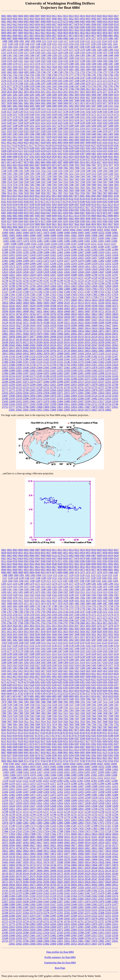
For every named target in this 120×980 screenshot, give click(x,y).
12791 (26, 286)
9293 (66, 221)
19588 (60, 328)
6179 (37, 145)
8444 (43, 213)
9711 (26, 227)
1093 (33, 41)
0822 (37, 33)
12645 (87, 272)
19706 (19, 331)
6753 (66, 159)
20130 (94, 337)
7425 (77, 179)
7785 (111, 190)
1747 (49, 72)
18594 (12, 311)
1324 (60, 52)
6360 (15, 154)
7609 (15, 188)
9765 (116, 227)
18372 (115, 306)
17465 (94, 294)
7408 (54, 179)
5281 (77, 126)
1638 (111, 67)
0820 (26, 33)
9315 (21, 224)
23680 (81, 404)
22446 (12, 382)
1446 (105, 55)
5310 (71, 128)
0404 (77, 21)
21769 (53, 365)
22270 (32, 379)
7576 (15, 185)
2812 (88, 89)
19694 (12, 331)
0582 (71, 27)
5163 (49, 114)
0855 (43, 36)
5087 (43, 106)
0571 (60, 27)
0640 (15, 30)
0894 (32, 38)
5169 (82, 114)
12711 (19, 278)
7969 (94, 193)
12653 (26, 275)
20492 (32, 345)
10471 (39, 233)
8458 (66, 213)
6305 (105, 148)
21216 (32, 356)
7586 (37, 185)
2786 (9, 89)
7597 (77, 185)
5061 (21, 103)
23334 (46, 399)
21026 (81, 354)
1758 (111, 72)
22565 (19, 384)
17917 (39, 300)
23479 (46, 401)
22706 (115, 384)
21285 (60, 356)
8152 (110, 199)
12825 (87, 286)
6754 (71, 159)
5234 (54, 123)
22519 (87, 382)
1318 (32, 52)
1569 (9, 64)
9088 (60, 218)
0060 (116, 19)
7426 (82, 179)
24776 (101, 410)
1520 (15, 61)
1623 (49, 67)
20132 (101, 337)
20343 (81, 342)
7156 (66, 171)
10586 (108, 233)
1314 (9, 52)
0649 (60, 30)
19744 (46, 331)
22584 (32, 384)
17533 (19, 297)
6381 (37, 154)
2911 (43, 92)
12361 (66, 247)
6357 (116, 151)
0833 (88, 33)
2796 (60, 89)
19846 (94, 331)
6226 (88, 145)
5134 (43, 112)
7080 (10, 168)
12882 (32, 289)
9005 (26, 218)
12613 (101, 266)
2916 (71, 92)
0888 (15, 38)
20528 (67, 345)
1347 (37, 55)
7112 (105, 168)
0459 (66, 24)
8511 (71, 216)
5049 (82, 100)
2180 (21, 83)
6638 (94, 157)
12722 (53, 278)
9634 (66, 224)
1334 (88, 52)
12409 (94, 252)
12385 (108, 249)
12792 (32, 286)
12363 (80, 247)
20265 (12, 342)
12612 (94, 266)
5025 (77, 97)
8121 (15, 199)
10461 (12, 233)
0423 (15, 24)
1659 (116, 67)
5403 (111, 134)
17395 (46, 294)
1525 (43, 61)
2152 (111, 78)
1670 (21, 69)
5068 (60, 103)
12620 (32, 269)
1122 (93, 41)
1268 (26, 50)
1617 (21, 67)
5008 (105, 95)
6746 (26, 159)
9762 (99, 227)
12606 (53, 266)
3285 (32, 95)
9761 (94, 227)
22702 (108, 384)
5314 (82, 128)
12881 (26, 289)
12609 (74, 266)
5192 (88, 117)
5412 (15, 137)
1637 (105, 67)
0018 (88, 16)
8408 (15, 213)
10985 (26, 235)
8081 (82, 196)
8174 (54, 202)
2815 (105, 89)
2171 (94, 81)
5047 (71, 100)
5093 (77, 106)
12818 (39, 286)
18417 (39, 309)
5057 (4, 103)
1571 (21, 64)
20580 (26, 348)
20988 (60, 354)
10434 (38, 230)
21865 (74, 368)
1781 (94, 75)
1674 (43, 69)
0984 (60, 38)
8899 (15, 218)
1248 (21, 50)
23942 (19, 410)
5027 (88, 97)
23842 (53, 407)
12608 (67, 266)
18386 (12, 309)
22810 (46, 390)
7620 (66, 188)
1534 (60, 61)
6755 (77, 159)
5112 (49, 109)
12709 (12, 278)
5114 (60, 109)
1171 (49, 47)
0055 (88, 19)
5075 (94, 103)
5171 (94, 114)
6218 (49, 145)
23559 (19, 404)
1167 (26, 47)
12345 (39, 247)
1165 (16, 47)
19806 (74, 331)
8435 (32, 213)
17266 (67, 292)
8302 (116, 207)
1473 (37, 58)
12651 (12, 275)
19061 (19, 320)
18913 (46, 317)
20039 (87, 334)
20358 (101, 342)
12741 (19, 280)
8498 (49, 216)
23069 (46, 396)
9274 (37, 221)
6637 (88, 157)
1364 (77, 55)
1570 (15, 64)
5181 (32, 117)
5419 (54, 137)
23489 (67, 401)
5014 (21, 97)
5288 (111, 126)
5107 (27, 109)
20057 (5, 337)
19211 (67, 323)
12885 (53, 289)
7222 (4, 176)
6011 (94, 140)
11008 (19, 238)
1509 (71, 58)
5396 (71, 134)
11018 (46, 238)
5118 (77, 109)
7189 (54, 173)
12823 (74, 286)
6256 (116, 145)
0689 (94, 30)
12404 (67, 252)
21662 (94, 362)
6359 (9, 154)
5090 (60, 106)
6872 (4, 162)
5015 (26, 97)
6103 (111, 142)
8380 (49, 210)
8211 (99, 204)
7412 (60, 179)
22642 (67, 384)
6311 (21, 151)
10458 (114, 230)
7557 (77, 182)
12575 (19, 266)
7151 (37, 171)
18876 (32, 317)
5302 (26, 128)
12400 (46, 252)
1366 (88, 55)
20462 (19, 345)
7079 (4, 168)
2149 (94, 78)
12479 (81, 261)
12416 (19, 255)
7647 (99, 188)
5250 (26, 126)
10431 (24, 230)
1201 (99, 47)
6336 (54, 151)
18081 (33, 303)
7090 (60, 168)
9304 (105, 221)
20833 (87, 351)
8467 (82, 213)
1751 (71, 72)
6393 (66, 154)
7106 (94, 168)
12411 (108, 252)
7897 (60, 193)
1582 (82, 64)
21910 (46, 370)
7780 (105, 190)
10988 (46, 235)
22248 (5, 379)
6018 (105, 140)
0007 (37, 16)
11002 (115, 235)
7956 (82, 193)
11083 (46, 241)
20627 (101, 348)
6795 (111, 159)
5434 (111, 137)
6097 (82, 142)
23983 (60, 410)
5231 (37, 123)
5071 (71, 103)
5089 (54, 106)
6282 (43, 148)
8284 (105, 207)
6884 (49, 162)
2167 (71, 81)
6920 (116, 162)
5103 (4, 109)
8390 (82, 210)
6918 (105, 162)
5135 (49, 112)
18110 (74, 303)
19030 (115, 317)
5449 (32, 140)
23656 (74, 404)
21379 (19, 359)
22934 (19, 393)
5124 (110, 109)
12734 (115, 278)
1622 (43, 67)
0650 (66, 30)
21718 (26, 365)
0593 (105, 27)
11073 (19, 241)
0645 (43, 30)
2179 (15, 83)
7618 (54, 188)
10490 (67, 233)
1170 (43, 47)
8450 (54, 213)
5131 (26, 112)
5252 (37, 126)
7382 (9, 179)
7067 (94, 165)
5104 (10, 109)
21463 (81, 359)
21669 (108, 362)
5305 (43, 128)
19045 (5, 320)
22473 (26, 382)
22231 (94, 376)
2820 (15, 92)
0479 (82, 24)
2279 (21, 86)
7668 (37, 190)
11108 (81, 244)
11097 (7, 244)
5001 (66, 95)
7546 (37, 182)
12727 (81, 278)
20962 (40, 354)
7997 (105, 193)
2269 (82, 83)
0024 (105, 16)
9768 (11, 230)
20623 (94, 348)
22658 (81, 384)
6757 (88, 159)
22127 (115, 373)
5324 (21, 131)
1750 (66, 72)
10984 (19, 235)
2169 (82, 81)
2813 (94, 89)
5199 (9, 120)
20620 (87, 348)
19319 (12, 325)
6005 (77, 140)
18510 (87, 309)
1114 (49, 41)
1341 (9, 55)
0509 (111, 24)
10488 (60, 233)
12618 (19, 269)
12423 (60, 255)
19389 (74, 325)
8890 (111, 216)
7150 (32, 171)
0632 (4, 30)
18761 (26, 314)
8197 (26, 204)
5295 (116, 126)
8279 (94, 207)
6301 (82, 148)
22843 (74, 390)
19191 (53, 323)
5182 (37, 117)
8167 (32, 202)
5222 (105, 120)
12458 (101, 258)
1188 (71, 47)
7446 (99, 179)
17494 (5, 297)
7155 (60, 171)
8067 (71, 196)
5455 (60, 140)
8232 (37, 207)
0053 (77, 19)
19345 (32, 325)
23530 (115, 401)
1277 (71, 50)
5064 (37, 103)
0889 (21, 38)
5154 (116, 112)
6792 (94, 159)
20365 (108, 342)
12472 (39, 261)
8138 (60, 199)
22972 (67, 393)
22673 (87, 384)
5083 (21, 106)
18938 (67, 317)
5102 (116, 106)
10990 (60, 235)
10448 (86, 230)
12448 (32, 258)
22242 (108, 376)
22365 (81, 379)
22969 (53, 393)
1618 (26, 67)
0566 (32, 27)
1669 (15, 69)
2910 (37, 92)
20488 (26, 345)
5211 (49, 120)
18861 (12, 317)
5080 (4, 106)
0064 (21, 21)
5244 (111, 123)
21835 (19, 368)
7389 (21, 179)
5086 (37, 106)
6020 (116, 140)
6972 (54, 165)
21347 (115, 356)
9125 (105, 218)
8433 (26, 213)
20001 (67, 334)
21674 (115, 362)
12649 (115, 272)
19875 (108, 331)
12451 (53, 258)
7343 (82, 176)
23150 (108, 396)
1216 (15, 50)
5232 (43, 123)
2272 (99, 83)
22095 (94, 373)
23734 (108, 404)
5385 (26, 134)
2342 (49, 86)
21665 (101, 362)
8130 (49, 199)
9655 (105, 224)
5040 (43, 100)
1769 (54, 75)
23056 (32, 396)
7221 (116, 173)
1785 (116, 75)
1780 (88, 75)
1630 (71, 67)
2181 (26, 83)
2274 (111, 83)
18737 (115, 311)
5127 (9, 112)
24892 (108, 410)
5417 (43, 137)
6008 (82, 140)
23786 (26, 407)
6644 (9, 159)
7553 (66, 182)
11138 (32, 247)
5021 (60, 97)
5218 (88, 120)
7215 (94, 173)
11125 (25, 247)
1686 (99, 69)
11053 (74, 238)
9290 (54, 221)
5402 (105, 134)
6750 (49, 159)
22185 (39, 376)
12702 (108, 275)
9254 (116, 218)
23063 (39, 396)
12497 (39, 263)
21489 (5, 362)
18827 (101, 314)
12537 (46, 263)
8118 (9, 199)
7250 (15, 176)
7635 (82, 188)
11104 (54, 244)
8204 (60, 204)
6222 (65, 145)
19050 (12, 320)
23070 (53, 396)
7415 (66, 179)
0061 (4, 21)
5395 (66, 134)
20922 (12, 354)
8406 (9, 213)
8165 (21, 202)
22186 (46, 376)
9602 (43, 224)
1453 (21, 58)
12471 (32, 261)
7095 (71, 168)
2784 (116, 86)
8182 (88, 202)
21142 (12, 356)
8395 (111, 210)
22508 (74, 382)
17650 (81, 297)
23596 (39, 404)
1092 (27, 41)
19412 (101, 325)
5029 (99, 97)
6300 (77, 148)
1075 (82, 38)
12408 (87, 252)
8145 (88, 199)
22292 (67, 379)
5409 (116, 134)
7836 (21, 193)
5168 (77, 114)
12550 (94, 263)
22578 (26, 384)
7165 (105, 171)
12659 (67, 275)
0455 (43, 24)
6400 (88, 154)
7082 (21, 168)
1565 (105, 61)
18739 (5, 314)
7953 (77, 193)
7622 (71, 188)
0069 (49, 21)
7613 (37, 188)
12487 (12, 263)
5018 (43, 97)
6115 (4, 145)
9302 (94, 221)
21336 (108, 356)
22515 (81, 382)
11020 (60, 238)
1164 (10, 47)
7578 (21, 185)
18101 (67, 303)
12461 (5, 261)
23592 (32, 404)
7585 (32, 185)
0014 (71, 16)
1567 (116, 61)
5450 (37, 140)
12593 (32, 266)
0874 (77, 36)
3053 (82, 92)
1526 (49, 61)
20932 (26, 354)
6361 (21, 154)
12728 (87, 278)
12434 (115, 255)
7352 (99, 176)
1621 (37, 67)
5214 (66, 120)
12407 (81, 252)
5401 (99, 134)
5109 (38, 109)
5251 (32, 126)
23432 (115, 399)
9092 (71, 218)
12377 (53, 249)
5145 (105, 112)
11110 (87, 244)
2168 (77, 81)
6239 (110, 145)
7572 (4, 185)
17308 (94, 292)
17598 (60, 297)
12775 (46, 283)
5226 (9, 123)
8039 (32, 196)
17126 (115, 289)
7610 (21, 188)
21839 (32, 368)
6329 (37, 151)
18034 (108, 300)
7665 (26, 190)
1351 (60, 55)
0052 (71, 19)
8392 (94, 210)
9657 (111, 224)
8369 (21, 210)
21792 (67, 365)
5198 (4, 120)
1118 (71, 41)
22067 (67, 373)
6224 (77, 145)
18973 (74, 317)
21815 (101, 365)
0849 (15, 36)
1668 (9, 69)
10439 (66, 230)
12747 (46, 280)
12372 (26, 249)
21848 (53, 368)
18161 (94, 303)
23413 (101, 399)
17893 (26, 300)
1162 (115, 44)
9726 (32, 227)
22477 (39, 382)
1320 (37, 52)
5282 (82, 126)
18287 (26, 306)
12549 (87, 263)
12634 (12, 272)
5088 (49, 106)
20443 (12, 345)
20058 (12, 337)
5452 (49, 140)
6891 (77, 162)
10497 (87, 233)
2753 (88, 86)
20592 (39, 348)
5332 (66, 131)
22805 (39, 390)
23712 (94, 404)
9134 (111, 218)
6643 (4, 159)
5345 (94, 131)
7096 (77, 168)
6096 (77, 142)
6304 (99, 148)
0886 (4, 38)
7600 (94, 185)
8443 (37, 213)
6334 (43, 151)
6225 (82, 145)
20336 (74, 342)
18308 (53, 306)
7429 (88, 179)
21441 (67, 359)
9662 (9, 227)
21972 (101, 370)
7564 (99, 182)
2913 (54, 92)
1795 (43, 78)
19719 (32, 331)
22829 (60, 390)
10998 (108, 235)
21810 (87, 365)
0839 (116, 33)
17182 (39, 292)
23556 (12, 404)
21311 (101, 356)
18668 (67, 311)
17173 (32, 292)
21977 (115, 370)
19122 (115, 320)
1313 (4, 52)
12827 (101, 286)
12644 (81, 272)
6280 (32, 148)
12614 (108, 266)
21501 (26, 362)
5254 (43, 126)
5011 (4, 97)
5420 (60, 137)
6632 (66, 157)
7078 (116, 165)
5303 (32, 128)
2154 (4, 81)
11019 (53, 238)
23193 (12, 399)
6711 (15, 159)
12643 (74, 272)
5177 (9, 117)
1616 (15, 67)
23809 (46, 407)
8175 (60, 202)
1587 (111, 64)
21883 (115, 368)
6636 (82, 157)
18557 (108, 309)
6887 (60, 162)
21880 (108, 368)
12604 (39, 266)
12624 (60, 269)
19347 (39, 325)
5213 (60, 120)
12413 (5, 255)
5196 (111, 117)
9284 (49, 221)
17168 (26, 292)
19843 (87, 331)
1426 (99, 55)
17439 (87, 294)
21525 (46, 362)
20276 (32, 342)
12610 (81, 266)
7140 (15, 171)
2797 (66, 89)
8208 (82, 204)
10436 (52, 230)
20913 (5, 354)
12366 (101, 247)
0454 (37, 24)
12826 (94, 286)
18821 (87, 314)
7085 (38, 168)
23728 (101, 404)
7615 (49, 188)
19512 (32, 328)
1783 (105, 75)
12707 (115, 275)
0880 (105, 36)
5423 (77, 137)
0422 (9, 24)
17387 (39, 294)
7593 (54, 185)
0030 (15, 19)
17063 (94, 289)
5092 (71, 106)
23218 (19, 399)
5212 (54, 120)
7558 (82, 182)
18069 (26, 303)
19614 (87, 328)
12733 (108, 278)
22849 (81, 390)
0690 (99, 30)
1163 (4, 47)
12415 (12, 255)
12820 (53, 286)
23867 (87, 407)
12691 (81, 275)
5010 (116, 95)
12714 (32, 278)
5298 (4, 128)
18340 (87, 306)
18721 (101, 311)
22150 (5, 376)
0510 (116, 24)
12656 (46, 275)
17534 (26, 297)
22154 (12, 376)
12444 (5, 258)
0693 (116, 30)
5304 (37, 128)
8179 (77, 202)
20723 (60, 351)
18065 (19, 303)
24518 (81, 410)
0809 (21, 33)
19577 (53, 328)
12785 (108, 283)
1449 (116, 55)
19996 (60, 334)
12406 (74, 252)
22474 (32, 382)
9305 (111, 221)
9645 (82, 224)
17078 (108, 289)
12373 (32, 249)
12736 (5, 280)
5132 (32, 112)
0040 (54, 19)
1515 (105, 58)
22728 (39, 387)
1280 (88, 50)
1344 (21, 55)
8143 (77, 199)
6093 (60, 142)
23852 (67, 407)
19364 (60, 325)
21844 (39, 368)
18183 (108, 303)
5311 (77, 128)
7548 (49, 182)
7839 (26, 193)
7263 (71, 176)
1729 (37, 72)
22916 (5, 393)
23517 (101, 401)
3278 (111, 92)
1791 (32, 78)
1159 (99, 44)
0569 (49, 27)
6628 (43, 157)
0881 (111, 36)
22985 (87, 393)
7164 (99, 171)
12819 (46, 286)
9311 (4, 224)
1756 (99, 72)
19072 (53, 320)
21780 (60, 365)
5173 (105, 114)
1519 (9, 61)
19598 (67, 328)
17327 (108, 292)
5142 (88, 112)
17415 (53, 294)
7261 (60, 176)
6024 (21, 142)
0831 (77, 33)
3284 (26, 95)
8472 (94, 213)
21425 (46, 359)
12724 (67, 278)
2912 (49, 92)
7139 (9, 171)
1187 (65, 47)
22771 (5, 390)
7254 (37, 176)
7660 (9, 190)
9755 (71, 227)
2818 (4, 92)
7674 (54, 190)
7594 (60, 185)
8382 (60, 210)
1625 (60, 67)
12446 (19, 258)
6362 (26, 154)
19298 (108, 323)
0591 (94, 27)
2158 (26, 81)
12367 (108, 247)
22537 (101, 382)
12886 (60, 289)
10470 (32, 233)
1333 (82, 52)
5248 (15, 126)
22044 (39, 373)
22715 (5, 387)
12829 (115, 286)
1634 (94, 67)
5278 (60, 126)
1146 (27, 44)
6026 (32, 142)
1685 (94, 69)
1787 (9, 78)
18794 (53, 314)
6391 (54, 154)
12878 (5, 289)
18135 (87, 303)
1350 (54, 55)
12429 (87, 255)
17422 (60, 294)
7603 (105, 185)
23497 (81, 401)
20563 (115, 345)
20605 (67, 348)
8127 (37, 199)
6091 (49, 142)
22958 (46, 393)
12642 (67, 272)
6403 (99, 154)
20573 (12, 348)
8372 (26, 210)
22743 (67, 387)
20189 (74, 339)
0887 (9, 38)
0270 (60, 21)
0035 (43, 19)
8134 (54, 199)
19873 (101, 331)
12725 (74, 278)
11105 (60, 244)
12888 (67, 289)
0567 (37, 27)
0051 (66, 19)
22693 (101, 384)
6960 (26, 165)
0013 (66, 16)
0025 (111, 16)
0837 (111, 33)
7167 (116, 171)
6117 (9, 145)
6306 (111, 148)
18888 (39, 317)
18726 (108, 311)
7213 (82, 173)
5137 (60, 112)
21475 (94, 359)
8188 (111, 202)
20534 (81, 345)
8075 (77, 196)
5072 (77, 103)
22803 (32, 390)
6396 (77, 154)
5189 (71, 117)
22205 (60, 376)
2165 (60, 81)
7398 (32, 179)
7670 (43, 190)
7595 (66, 185)
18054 (5, 303)
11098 (13, 244)
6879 (26, 162)
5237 (71, 123)
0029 (9, 19)
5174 (111, 114)
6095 (71, 142)
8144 (82, 199)
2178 (9, 83)
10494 (74, 233)
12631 (108, 269)
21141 (5, 356)
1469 (26, 58)
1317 (26, 52)
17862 (19, 300)
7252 (26, 176)
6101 (99, 142)
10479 (46, 233)
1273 (49, 50)
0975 (54, 38)
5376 (105, 131)
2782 (105, 86)
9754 (66, 227)
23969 (53, 410)
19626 (101, 328)
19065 (33, 320)
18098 (60, 303)
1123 (99, 41)
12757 (101, 280)
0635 (9, 30)
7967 (88, 193)
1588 (116, 64)
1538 (82, 61)
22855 (87, 390)
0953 (43, 38)
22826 (53, 390)
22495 (53, 382)
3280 (4, 95)
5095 (88, 106)
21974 (108, 370)
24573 (87, 410)
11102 (40, 244)
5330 (54, 131)
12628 (87, 269)
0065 (26, 21)
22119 (108, 373)
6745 (21, 159)
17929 (46, 300)
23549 (5, 404)
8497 (43, 216)
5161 (37, 114)
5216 (77, 120)
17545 (32, 297)
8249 (60, 207)
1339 (116, 52)
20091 (46, 337)
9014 (32, 218)
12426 (74, 255)
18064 (12, 303)
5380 (4, 134)
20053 (115, 334)
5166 (66, 114)
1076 (88, 38)
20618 (74, 348)
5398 (82, 134)
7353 (105, 176)
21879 (101, 368)
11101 (34, 244)
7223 (9, 176)
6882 (37, 162)
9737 (37, 227)
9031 (54, 218)
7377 (111, 176)
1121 (88, 41)
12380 (74, 249)
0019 (94, 16)
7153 (49, 171)
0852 (26, 36)
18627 (32, 311)
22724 (26, 387)
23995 (67, 410)
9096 (88, 218)
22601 (39, 384)
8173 (49, 202)
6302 (88, 148)
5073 (82, 103)
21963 (94, 370)
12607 (60, 266)
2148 (88, 78)
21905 (39, 370)
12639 (46, 272)
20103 (60, 337)
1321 (43, 52)
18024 (94, 300)
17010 (87, 289)
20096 (53, 337)
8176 (66, 202)
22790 (26, 390)
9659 (116, 224)
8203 (54, 204)
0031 (21, 19)
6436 (105, 154)
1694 (21, 72)
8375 (37, 210)
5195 (105, 117)
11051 (67, 238)
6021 (4, 142)
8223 (26, 207)
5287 (105, 126)
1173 (60, 47)
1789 (21, 78)
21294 (80, 356)
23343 (60, 399)
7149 (26, 171)
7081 (15, 168)
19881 (5, 334)
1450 (4, 58)
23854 (74, 407)
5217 (82, 120)
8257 (82, 207)
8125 (26, 199)
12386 (115, 249)
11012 (26, 238)
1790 (26, 78)
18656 (60, 311)
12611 (87, 266)
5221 (99, 120)
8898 (9, 218)
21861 (67, 368)
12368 (115, 247)
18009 (74, 300)
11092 (94, 241)
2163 (49, 81)
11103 (47, 244)
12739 (12, 280)
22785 (19, 390)
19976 (39, 334)
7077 (111, 165)
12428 (81, 255)
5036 (21, 100)
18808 (67, 314)
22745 (74, 387)
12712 (26, 278)
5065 (43, 103)
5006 (94, 95)
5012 (9, 97)
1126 (115, 41)
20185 (67, 339)
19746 (53, 331)
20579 (19, 348)
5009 (111, 95)
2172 (99, 81)
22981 (81, 393)
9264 (21, 221)
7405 (49, 179)
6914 (82, 162)
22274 (39, 379)
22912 (115, 390)
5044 (54, 100)
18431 (46, 309)
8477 (111, 213)
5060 (15, 103)
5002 (71, 95)
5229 (26, 123)
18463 (67, 309)
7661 (15, 190)
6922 (9, 165)
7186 (37, 173)
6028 (43, 142)
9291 (60, 221)
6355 (105, 151)
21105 (101, 354)
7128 (116, 168)
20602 (53, 348)
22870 (94, 390)
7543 (32, 182)
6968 (43, 165)
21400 (32, 359)
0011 (54, 16)
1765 (32, 75)
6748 (37, 159)
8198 (32, 204)
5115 (66, 109)
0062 (9, 21)
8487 (32, 216)
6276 (9, 148)
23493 (74, 401)
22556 (12, 384)
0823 (43, 33)
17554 (46, 297)
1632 (82, 67)
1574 (37, 64)
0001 (4, 16)
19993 (53, 334)
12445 (12, 258)
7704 (94, 190)
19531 (39, 328)
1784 (111, 75)
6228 (99, 145)
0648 (54, 30)
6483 (111, 154)
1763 (21, 75)
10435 (45, 230)
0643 (32, 30)
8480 (116, 213)
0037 (49, 19)
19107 (95, 320)
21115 (108, 354)
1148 (38, 44)
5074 (88, 103)
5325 (26, 131)
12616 (5, 269)
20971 (53, 354)
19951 (19, 334)
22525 (94, 382)
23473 (39, 401)
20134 (108, 337)
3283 (21, 95)
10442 (72, 230)
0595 (116, 27)
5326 (32, 131)
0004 (21, 16)
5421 (66, 137)
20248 (5, 342)
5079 (116, 103)
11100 (27, 244)
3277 (105, 92)
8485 (21, 216)
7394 (26, 179)
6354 (99, 151)
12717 (46, 278)
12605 (46, 266)
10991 (67, 235)
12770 (26, 283)
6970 (49, 165)
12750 (67, 280)
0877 (94, 36)
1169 (38, 47)
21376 (12, 359)
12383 (94, 249)
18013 (81, 300)
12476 (60, 261)
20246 (115, 339)
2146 (77, 78)
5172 (99, 114)
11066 (12, 241)
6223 (71, 145)
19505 (26, 328)
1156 (82, 44)
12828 (108, 286)
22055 (46, 373)
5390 (49, 134)
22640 (60, 384)
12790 (19, 286)
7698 (77, 190)
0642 (26, 30)
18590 (5, 311)
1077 (94, 38)
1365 (82, 55)
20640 (5, 351)
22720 (12, 387)
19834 (81, 331)
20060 (19, 337)
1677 (54, 69)
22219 (87, 376)
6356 (111, 151)
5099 (99, 106)
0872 (66, 36)
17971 (60, 300)
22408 (101, 379)
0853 (32, 36)
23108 (87, 396)
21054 (88, 354)
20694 (39, 351)
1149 (43, 44)
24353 (74, 410)
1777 (71, 75)
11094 (107, 241)
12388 (5, 252)
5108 (32, 109)
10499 (94, 233)
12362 (73, 247)
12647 (101, 272)
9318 (26, 224)
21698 (19, 365)
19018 (108, 317)
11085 (60, 241)
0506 (94, 24)
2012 (54, 78)
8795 (88, 216)
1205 (4, 50)
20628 (108, 348)
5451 (43, 140)
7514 (9, 182)
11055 (87, 238)
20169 (53, 339)
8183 (94, 202)
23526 (108, 401)
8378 (43, 210)
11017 (40, 238)
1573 (32, 64)
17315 (101, 292)
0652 (77, 30)
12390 (12, 252)
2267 (71, 83)
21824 (115, 365)
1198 (82, 47)
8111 (4, 199)
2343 (54, 86)
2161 (37, 81)
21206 (25, 356)
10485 (53, 233)
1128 (10, 44)
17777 (5, 300)
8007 (116, 193)
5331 (60, 131)
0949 (37, 38)
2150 (99, 78)
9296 (77, 221)
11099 (20, 244)
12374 (39, 249)
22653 (74, 384)
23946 (32, 410)
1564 (99, 61)
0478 (77, 24)
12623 (53, 269)
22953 (32, 393)
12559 (5, 266)
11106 (67, 244)
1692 (9, 72)
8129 (43, 199)
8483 (15, 216)
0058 (105, 19)
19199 (60, 323)
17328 (115, 292)
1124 (104, 41)
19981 (46, 334)
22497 (67, 382)
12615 (115, 266)
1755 (94, 72)
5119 (82, 109)
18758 (19, 314)
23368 (81, 399)
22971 (60, 393)
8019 (15, 196)
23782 (19, 407)
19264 (87, 323)
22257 (19, 379)
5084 (26, 106)
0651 (71, 30)
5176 (4, 117)
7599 (88, 185)
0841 (9, 36)
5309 (66, 128)
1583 (88, 64)
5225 (4, 123)
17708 (94, 297)
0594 (111, 27)
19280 (94, 323)
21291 (74, 356)
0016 (82, 16)
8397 (116, 210)
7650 (111, 188)
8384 (71, 210)
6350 (82, 151)
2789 (26, 89)
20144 (26, 339)
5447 (21, 140)
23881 (101, 407)
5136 (54, 112)
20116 (87, 337)
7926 (71, 193)
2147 (82, 78)
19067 (46, 320)
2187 (43, 83)
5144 (99, 112)
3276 (99, 92)
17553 (39, 297)
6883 (43, 162)
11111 (94, 244)
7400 (37, 179)
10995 (87, 235)
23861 (81, 407)
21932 (60, 370)
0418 (105, 21)
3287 (43, 95)
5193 (94, 117)
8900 (21, 218)
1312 (116, 50)
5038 (32, 100)
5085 (32, 106)
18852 (5, 317)
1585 (99, 64)
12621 (39, 269)
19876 (115, 331)
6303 (94, 148)
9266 (32, 221)
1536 (71, 61)
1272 (43, 50)
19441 (115, 325)
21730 (32, 365)
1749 (60, 72)
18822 (94, 314)
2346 (71, 86)
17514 (12, 297)
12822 (67, 286)
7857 (49, 193)
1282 (99, 50)
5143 (94, 112)
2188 (49, 83)
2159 (32, 81)
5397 (77, 134)
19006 (87, 317)
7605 (116, 185)
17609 (67, 297)
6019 (111, 140)
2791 (37, 89)
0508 (105, 24)
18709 (94, 311)
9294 (71, 221)
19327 (19, 325)
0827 (54, 33)
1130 (21, 44)
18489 (81, 309)
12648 (108, 272)
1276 (66, 50)
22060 (53, 373)
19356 (46, 325)
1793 (37, 78)
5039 (37, 100)
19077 (67, 320)
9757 (77, 227)
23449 (12, 401)
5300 (15, 128)
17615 (74, 297)
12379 (67, 249)
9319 (32, 224)
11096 (114, 241)
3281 (9, 95)
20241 (108, 339)
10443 (79, 230)
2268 (77, 83)
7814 (9, 193)
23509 (87, 401)
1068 (71, 38)
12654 (32, 275)
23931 (115, 407)
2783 (111, 86)
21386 (26, 359)
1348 (43, 55)
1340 (4, 55)
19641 (108, 328)
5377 (111, 131)
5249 (21, 126)
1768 (49, 75)
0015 (77, 16)
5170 (88, 114)
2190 (60, 83)
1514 (99, 58)
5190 (77, 117)
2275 (116, 83)
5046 (66, 100)
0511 (4, 27)
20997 (74, 354)
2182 (32, 83)
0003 (15, 16)
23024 (101, 393)
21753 (46, 365)
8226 (32, 207)
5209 (37, 120)
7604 (111, 185)
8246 (54, 207)
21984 (5, 373)
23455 (26, 401)
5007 (99, 95)
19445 (12, 328)
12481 (94, 261)
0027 (116, 16)
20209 (81, 339)
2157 (21, 81)
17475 (108, 294)
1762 (15, 75)
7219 (105, 173)
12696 (87, 275)
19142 (19, 323)
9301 (88, 221)
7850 (43, 193)
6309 (9, 151)
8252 (66, 207)
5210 (43, 120)
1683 (82, 69)
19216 (74, 323)
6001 (66, 140)
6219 (54, 145)
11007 (12, 238)
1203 (110, 47)
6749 (43, 159)
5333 (71, 131)
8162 (4, 202)
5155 (4, 114)
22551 (108, 382)
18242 (12, 306)
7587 (43, 185)
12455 (81, 258)
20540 (87, 345)
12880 (19, 289)
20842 (94, 351)
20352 (87, 342)
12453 (67, 258)
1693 (15, 72)
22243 (115, 376)
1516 (111, 58)
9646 (88, 224)
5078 (111, 103)
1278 (77, 50)
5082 (15, 106)
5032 (116, 97)
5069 (66, 103)
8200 (43, 204)
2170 (88, 81)
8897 (4, 218)
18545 (94, 309)
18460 (60, 309)
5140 (77, 112)
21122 (115, 354)
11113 (107, 244)
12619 (26, 269)
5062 (26, 103)
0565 (26, 27)
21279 (53, 356)
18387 (19, 309)
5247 (9, 126)
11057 (94, 238)
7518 (15, 182)
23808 (39, 407)
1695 (26, 72)
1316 (21, 52)
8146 (94, 199)
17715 (101, 297)
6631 (60, 157)
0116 (54, 21)
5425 (88, 137)
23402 (94, 399)
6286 (66, 148)
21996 (19, 373)
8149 (99, 199)
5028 (94, 97)
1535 (66, 61)
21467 (87, 359)
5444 (4, 140)
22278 (46, 379)
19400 (81, 325)
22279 (53, 379)
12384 (101, 249)
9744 (43, 227)
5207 (26, 120)
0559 (15, 27)
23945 (26, 410)
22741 (60, 387)
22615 (46, 384)
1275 (60, 50)
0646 (49, 30)
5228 (21, 123)
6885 (54, 162)
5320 (116, 128)
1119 (77, 41)
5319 (111, 128)
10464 (26, 233)
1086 (111, 38)
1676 (49, 69)
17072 (101, 289)
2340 (37, 86)
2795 (54, 89)
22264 (26, 379)
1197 (76, 47)
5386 (32, 134)
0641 (21, 30)
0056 (94, 19)
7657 (4, 190)
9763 (105, 227)
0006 (32, 16)
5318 (105, 128)
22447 (19, 382)
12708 (5, 278)
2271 (94, 83)
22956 (39, 393)
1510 (77, 58)
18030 (101, 300)
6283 (49, 148)
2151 (105, 78)
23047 (5, 396)
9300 (82, 221)
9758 (82, 227)
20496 (39, 345)
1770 (60, 75)
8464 (77, 213)
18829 (108, 314)
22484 (46, 382)
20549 (101, 345)
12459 (108, 258)
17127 (5, 292)
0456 (49, 24)
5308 (60, 128)
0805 (9, 33)
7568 (111, 182)
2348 (82, 86)
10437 (59, 230)
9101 (99, 218)
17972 (67, 300)
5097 (94, 106)
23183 (115, 396)
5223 (111, 120)
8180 (82, 202)
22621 (53, 384)
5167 (71, 114)
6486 (9, 157)
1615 (9, 67)
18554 (101, 309)
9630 (49, 224)
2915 (66, 92)
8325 (4, 210)
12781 (81, 283)
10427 (17, 230)
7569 (116, 182)
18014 (87, 300)
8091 (111, 196)
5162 (43, 114)
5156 (9, 114)
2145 (71, 78)
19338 (26, 325)
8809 (94, 216)
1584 (94, 64)
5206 (21, 120)
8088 (105, 196)
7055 (77, 165)
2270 (88, 83)
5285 (99, 126)
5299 (9, 128)
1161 (110, 44)
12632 (115, 269)
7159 (82, 171)
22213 (74, 376)
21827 (5, 368)
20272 (26, 342)
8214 (116, 204)
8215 (4, 207)
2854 (32, 92)
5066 (49, 103)
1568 (4, 64)
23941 (12, 410)
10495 (81, 233)
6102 (105, 142)
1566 (111, 61)
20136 (5, 339)
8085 (94, 196)
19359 (53, 325)
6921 (4, 165)
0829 (66, 33)
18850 (115, 314)
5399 (88, 134)
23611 (67, 404)
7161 (94, 171)
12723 (60, 278)
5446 (15, 140)
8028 (26, 196)
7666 (32, 190)
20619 (81, 348)
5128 (15, 112)
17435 (81, 294)
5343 (88, 131)
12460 (115, 258)
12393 (19, 252)
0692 (111, 30)
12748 (53, 280)
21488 (115, 359)
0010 (49, 16)
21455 (74, 359)
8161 (116, 199)
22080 (74, 373)
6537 (26, 157)
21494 (12, 362)
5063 (32, 103)
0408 (99, 21)
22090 (87, 373)
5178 (15, 117)
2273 (105, 83)
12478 (74, 261)
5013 (15, 97)
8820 (99, 216)
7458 (105, 179)
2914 (60, 92)
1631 (77, 67)
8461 (71, 213)
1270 (32, 50)
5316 (94, 128)
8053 (54, 196)
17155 (19, 292)
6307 (116, 148)
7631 (77, 188)
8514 (77, 216)
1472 (32, 58)
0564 (21, 27)
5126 (4, 112)
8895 (116, 216)
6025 (26, 142)
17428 (67, 294)
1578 (60, 64)
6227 (94, 145)
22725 (32, 387)
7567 (105, 182)
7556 (71, 182)
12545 (81, 263)
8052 (49, 196)
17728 (108, 297)
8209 (88, 204)
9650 (94, 224)
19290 (101, 323)
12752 (81, 280)
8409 (21, 213)
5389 (43, 134)
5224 (116, 120)
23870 (94, 407)
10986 (32, 235)
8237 (43, 207)
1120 (82, 41)
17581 (53, 297)
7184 (26, 173)
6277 (15, 148)
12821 (60, 286)
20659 (19, 351)
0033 (32, 19)
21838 (26, 368)
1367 (94, 55)
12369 (5, 249)
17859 (12, 300)
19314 (5, 325)
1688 (111, 69)
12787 (5, 286)
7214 (88, 173)
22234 (101, 376)
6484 (116, 154)
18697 (87, 311)
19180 (46, 323)
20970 (46, 354)
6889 (71, 162)
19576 (46, 328)
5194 (99, 117)
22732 (46, 387)
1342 (15, 55)
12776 (53, 283)
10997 (101, 235)
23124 (94, 396)
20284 (39, 342)
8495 (37, 216)
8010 (9, 196)
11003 (6, 238)
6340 (77, 151)
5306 (49, 128)
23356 (67, 399)
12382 (87, 249)
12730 (101, 278)
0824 (49, 33)
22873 (101, 390)
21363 (5, 359)
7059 (82, 165)
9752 (60, 227)
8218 (21, 207)
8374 (32, 210)
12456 (87, 258)
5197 (116, 117)
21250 (39, 356)
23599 (53, 404)
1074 (77, 38)
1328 (77, 52)
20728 (67, 351)
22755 (94, 387)
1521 (21, 61)
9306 (116, 221)
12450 (46, 258)
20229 (101, 339)
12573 (12, 266)
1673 (37, 69)
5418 (49, 137)
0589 (88, 27)
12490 (19, 263)
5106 (21, 109)
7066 (88, 165)
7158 (77, 171)
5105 (15, 109)
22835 (67, 390)
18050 (115, 300)
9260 (15, 221)
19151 (26, 323)
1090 (16, 41)
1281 (94, 50)
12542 (67, 263)
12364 (87, 247)
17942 (53, 300)
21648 (87, 362)
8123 (20, 199)
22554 (115, 382)
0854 (37, 36)
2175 (116, 81)
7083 (26, 168)
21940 (74, 370)
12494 (26, 263)
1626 (66, 67)
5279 (66, 126)
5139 (71, 112)
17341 (12, 294)
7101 (83, 168)
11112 (100, 244)
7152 (43, 171)
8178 (71, 202)
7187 (43, 173)
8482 (9, 216)
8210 (94, 204)
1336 (99, 52)
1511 (82, 58)
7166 (111, 171)
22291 (60, 379)
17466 (101, 294)
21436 (60, 359)
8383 (66, 210)
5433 (105, 137)
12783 (94, 283)
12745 (39, 280)
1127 (5, 44)
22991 (94, 393)
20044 (108, 334)
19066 (40, 320)
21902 (32, 370)
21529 (53, 362)
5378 (116, 131)
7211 (71, 173)
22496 (60, 382)
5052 (99, 100)
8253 (71, 207)
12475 (53, 261)
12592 (26, 266)
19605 (81, 328)
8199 (37, 204)
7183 (21, 173)
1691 (4, 72)
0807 (15, 33)
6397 (82, 154)
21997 (26, 373)
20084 (40, 337)
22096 (101, 373)
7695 (71, 190)
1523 (32, 61)
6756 (82, 159)
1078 (99, 38)
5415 (32, 137)
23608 (60, 404)
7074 (105, 165)
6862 (116, 159)
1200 (93, 47)
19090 (81, 320)
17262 (60, 292)
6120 (20, 145)
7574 (9, 185)
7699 (82, 190)
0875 (82, 36)
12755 (94, 280)
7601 (99, 185)
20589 (32, 348)
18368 (108, 306)
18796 (60, 314)
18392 (26, 309)
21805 (81, 365)
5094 (82, 106)
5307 (54, 128)
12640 (53, 272)
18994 (81, 317)
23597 (46, 404)
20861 (101, 351)
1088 (5, 41)
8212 (105, 204)
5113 (54, 109)
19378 (67, 325)
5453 (54, 140)
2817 (116, 89)
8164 (15, 202)
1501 (43, 58)
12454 (74, 258)
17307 (87, 292)
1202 (104, 47)
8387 (77, 210)
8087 (99, 196)
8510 (66, 216)
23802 (32, 407)
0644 (37, 30)
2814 (99, 89)
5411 (9, 137)
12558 (115, 263)
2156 (15, 81)
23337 (53, 399)
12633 (5, 272)
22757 (101, 387)
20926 (19, 354)
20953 (33, 354)
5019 (49, 97)
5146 (111, 112)
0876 (88, 36)
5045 (60, 100)
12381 (81, 249)
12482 (101, 261)
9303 (99, 221)
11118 (5, 247)
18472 (74, 309)
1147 (32, 44)
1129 (16, 44)
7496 (4, 182)
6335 (49, 151)
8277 (88, 207)
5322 (9, 131)
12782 (87, 283)
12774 (39, 283)
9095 (82, 218)
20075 (26, 337)
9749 (49, 227)
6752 (60, 159)
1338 (111, 52)
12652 (19, 275)
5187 (60, 117)
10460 (5, 233)
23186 (5, 399)
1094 (38, 41)
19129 (5, 323)
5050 (88, 100)
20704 (53, 351)
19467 (19, 328)
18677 (74, 311)
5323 (15, 131)
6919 (111, 162)
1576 (49, 64)
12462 (12, 261)
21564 (74, 362)
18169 (101, 303)
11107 (74, 244)
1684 (88, 69)
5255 (49, 126)
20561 (108, 345)
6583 (37, 157)
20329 (60, 342)
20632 (115, 348)
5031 (111, 97)
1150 (49, 44)
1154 (71, 44)
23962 (46, 410)
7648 (105, 188)
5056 (116, 100)
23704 (87, 404)
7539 (26, 182)
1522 (26, 61)
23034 (115, 393)
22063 (60, 373)
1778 (77, 75)
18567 (115, 309)
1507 (66, 58)
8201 (49, 204)
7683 (66, 190)
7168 (4, 173)
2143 (60, 78)
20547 (94, 345)
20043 (101, 334)
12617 (12, 269)
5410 (4, 137)
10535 (101, 233)
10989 (53, 235)
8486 (26, 216)
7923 (66, 193)
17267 (74, 292)
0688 (88, 30)
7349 (94, 176)
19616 (94, 328)
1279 (82, 50)
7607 (9, 188)
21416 (39, 359)
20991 (67, 354)
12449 (39, 258)
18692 (81, 311)
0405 (82, 21)
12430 (94, 255)
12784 (101, 283)
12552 (108, 263)
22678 (94, 384)
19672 (5, 331)
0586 (82, 27)
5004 (82, 95)
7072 (99, 165)
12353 (46, 247)
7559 (88, 182)
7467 (111, 179)
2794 (49, 89)
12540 (53, 263)
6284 (54, 148)
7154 (54, 171)
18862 (19, 317)
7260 (54, 176)
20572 (5, 348)
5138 (66, 112)
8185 (105, 202)
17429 (74, 294)
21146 (19, 356)
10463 (19, 233)
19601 (74, 328)
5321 (4, 131)
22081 (81, 373)
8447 (49, 213)
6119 (15, 145)
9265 (26, 221)
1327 (71, 52)
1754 (88, 72)
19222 (81, 323)
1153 (66, 44)
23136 (101, 396)
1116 (60, 41)
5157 (15, 114)
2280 (26, 86)
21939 (67, 370)
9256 (4, 221)
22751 (81, 387)
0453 (32, 24)
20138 (19, 339)
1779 (82, 75)
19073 (60, 320)
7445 (94, 179)
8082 (88, 196)
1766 (37, 75)
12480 (87, 261)
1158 (93, 44)
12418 (32, 255)
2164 (54, 81)
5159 (26, 114)
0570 (54, 27)
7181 (9, 173)
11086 (67, 241)
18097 (53, 303)
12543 (74, 263)
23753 (5, 407)
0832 (82, 33)
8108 (116, 196)
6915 (88, 162)
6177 (32, 145)
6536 (21, 157)
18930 (60, 317)
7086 (43, 168)
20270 (19, 342)
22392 (94, 379)
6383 (49, 154)
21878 (94, 368)
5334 (77, 131)
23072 (60, 396)
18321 (67, 306)
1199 (87, 47)
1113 (44, 41)
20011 (81, 334)
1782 (99, 75)
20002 (74, 334)
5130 (21, 112)
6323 (26, 151)
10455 (100, 230)
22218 (81, 376)
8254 (77, 207)
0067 (37, 21)
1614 (4, 67)
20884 (108, 351)
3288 (49, 95)
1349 (49, 55)
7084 (32, 168)
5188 (66, 117)
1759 (116, 72)
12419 (39, 255)
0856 (49, 36)
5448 (26, 140)
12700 (94, 275)
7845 (32, 193)
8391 (88, 210)
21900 (26, 370)
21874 (87, 368)
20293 (46, 342)
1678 (60, 69)
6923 (15, 165)
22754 (87, 387)
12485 (5, 263)
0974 (49, 38)
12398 (39, 252)
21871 (81, 368)
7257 (43, 176)
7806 (4, 193)
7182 (15, 173)
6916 (94, 162)
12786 (115, 283)
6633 (71, 157)
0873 (71, 36)
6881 (32, 162)
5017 (37, 97)
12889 (74, 289)
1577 (54, 64)
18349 (94, 306)
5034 (9, 100)
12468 (26, 261)
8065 (60, 196)
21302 (94, 356)
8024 (21, 196)
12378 (60, 249)
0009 (43, 16)
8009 (4, 196)
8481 (4, 216)
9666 (15, 227)
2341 (43, 86)
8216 (9, 207)
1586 (105, 64)
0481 (88, 24)
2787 (15, 89)
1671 (26, 69)
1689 (116, 69)
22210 (67, 376)
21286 (67, 356)
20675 (32, 351)
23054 (26, 396)
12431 (101, 255)
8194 (15, 204)
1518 (4, 61)
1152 (60, 44)
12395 (26, 252)
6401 (94, 154)
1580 (71, 64)
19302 (115, 323)
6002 (71, 140)
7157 (71, 171)
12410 (101, 252)
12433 (108, 255)
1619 (32, 67)
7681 (60, 190)
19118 (108, 320)
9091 (66, 218)
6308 (4, 151)
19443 (5, 328)
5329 (49, 131)
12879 (12, 289)
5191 (82, 117)
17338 (5, 294)
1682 (77, 69)
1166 (21, 47)
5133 (37, 112)
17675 (87, 297)
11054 (80, 238)
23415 (108, 399)
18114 (81, 303)
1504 (60, 58)
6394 (71, 154)
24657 (94, 410)
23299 (32, 399)
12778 (60, 283)
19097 (88, 320)
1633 (88, 67)
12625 (67, 269)
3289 (54, 95)
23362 (74, 399)
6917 (99, 162)
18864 (26, 317)
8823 (105, 216)
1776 (66, 75)
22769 (115, 387)
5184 (49, 117)
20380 (5, 345)
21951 (81, 370)
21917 (53, 370)
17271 (81, 292)
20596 (46, 348)
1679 (66, 69)
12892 (81, 289)
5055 (111, 100)
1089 (10, 41)
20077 (33, 337)
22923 (12, 393)
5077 (105, 103)
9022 (49, 218)
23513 (94, 401)
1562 (88, 61)
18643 (46, 311)
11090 (80, 241)
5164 (54, 114)
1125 (110, 41)
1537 (77, 61)
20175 (60, 339)
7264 (77, 176)
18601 (19, 311)
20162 (46, 339)
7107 (100, 168)
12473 (46, 261)
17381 (32, 294)
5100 (105, 106)
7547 (43, 182)
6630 (54, 157)
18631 (39, 311)
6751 (54, 159)
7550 (54, 182)
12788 (12, 286)
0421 (4, 24)
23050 (19, 396)
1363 (71, 55)
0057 (99, 19)
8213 (111, 204)
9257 (9, 221)
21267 (46, 356)
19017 (101, 317)
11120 (12, 247)
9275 (43, 221)
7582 (26, 185)
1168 (32, 47)
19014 (94, 317)
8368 (15, 210)
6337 (60, 151)
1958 (49, 78)
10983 (12, 235)
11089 (74, 241)
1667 (4, 69)
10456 (107, 230)
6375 (32, 154)
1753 (82, 72)
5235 (60, 123)
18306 (46, 306)
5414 (26, 137)
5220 (94, 120)
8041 (37, 196)
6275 (4, 148)
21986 (12, 373)
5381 (9, 134)
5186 (54, 117)
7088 (49, 168)
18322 (74, 306)
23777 (12, 407)
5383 (15, 134)
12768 (12, 283)
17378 (26, 294)
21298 (87, 356)
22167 (19, 376)
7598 (82, 185)
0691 (105, 30)
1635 (99, 67)
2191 (66, 83)
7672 (49, 190)
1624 (54, 67)
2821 (21, 92)
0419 (111, 21)
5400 (94, 134)
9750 (54, 227)
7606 (4, 188)
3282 (15, 95)
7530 (21, 182)
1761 (9, 75)
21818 (108, 365)
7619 (60, 188)
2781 (99, 86)
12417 (26, 255)
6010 (88, 140)
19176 (39, 323)
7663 (21, 190)
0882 (116, 36)
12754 (87, 280)
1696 (32, 72)
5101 (111, 106)
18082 (40, 303)
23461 (32, 401)
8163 (9, 202)
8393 (99, 210)
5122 (99, 109)
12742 (26, 280)
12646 (94, 272)
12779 (67, 283)
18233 (5, 306)
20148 (32, 339)
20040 (94, 334)
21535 (60, 362)
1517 (116, 58)
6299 (71, 148)
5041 (49, 100)
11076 (33, 241)
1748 (54, 72)
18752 (12, 314)
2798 (71, 89)
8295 (111, 207)
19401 (87, 325)
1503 (54, 58)
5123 (105, 109)
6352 (88, 151)
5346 (99, 131)
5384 (21, 134)
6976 (66, 165)
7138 (4, 171)
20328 (53, 342)
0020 (99, 16)
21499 (19, 362)
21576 (81, 362)
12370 (12, 249)
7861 (54, 193)
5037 (26, 100)
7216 (99, 173)
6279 (26, 148)
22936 (26, 393)
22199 (53, 376)
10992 (74, 235)
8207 (77, 204)
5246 (4, 126)
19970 (32, 334)
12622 (46, 269)
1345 (26, 55)
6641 (111, 157)
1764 (26, 75)
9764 (111, 227)
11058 (101, 238)
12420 (46, 255)
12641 (60, 272)
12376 (46, 249)
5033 (4, 100)
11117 (113, 244)
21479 (101, 359)
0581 (66, 27)
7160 (88, 171)
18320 (60, 306)
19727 (39, 331)
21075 (95, 354)
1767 (43, 75)
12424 (67, 255)
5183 (43, 117)
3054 (88, 92)
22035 (32, 373)
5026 (82, 97)
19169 (32, 323)
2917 (77, 92)
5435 (116, 137)
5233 (49, 123)
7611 (26, 188)
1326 (66, 52)
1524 (37, 61)
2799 (77, 89)
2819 (9, 92)
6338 (66, 151)
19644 (115, 328)
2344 (60, 86)
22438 (115, 379)
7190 (60, 173)
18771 (39, 314)
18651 (53, 311)
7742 (99, 190)
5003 (77, 95)
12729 (94, 278)
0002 (9, 16)
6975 (60, 165)
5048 (77, 100)
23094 (74, 396)
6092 (54, 142)
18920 (53, 317)
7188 (49, 173)
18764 (32, 314)
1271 (37, 50)
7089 (55, 168)
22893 (108, 390)
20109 (74, 337)
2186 (37, 83)
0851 (21, 36)
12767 (5, 283)
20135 (115, 337)
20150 (39, 339)
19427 (108, 325)
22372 (87, 379)
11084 (53, 241)
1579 (66, 64)
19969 (26, 334)
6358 (4, 154)
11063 (114, 238)
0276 (66, 21)
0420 (116, 21)
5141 (82, 112)
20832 (81, 351)
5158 (21, 114)
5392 (60, 134)
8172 (43, 202)
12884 (46, 289)
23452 (19, 401)
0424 (21, 24)
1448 (111, 55)
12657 (53, 275)
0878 (99, 36)
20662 (26, 351)
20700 (46, 351)
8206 (71, 204)
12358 (53, 247)
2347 (77, 86)
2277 (9, 86)
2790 (32, 89)
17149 (12, 292)
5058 (9, 103)
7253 (32, 176)
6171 (26, 145)
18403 (32, 309)
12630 (101, 269)
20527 (60, 345)
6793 (99, 159)
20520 (46, 345)
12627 (81, 269)
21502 (32, 362)
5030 (105, 97)
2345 (66, 86)
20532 (74, 345)
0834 (94, 33)
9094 (77, 218)
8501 (60, 216)
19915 (12, 334)
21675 (5, 365)
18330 (81, 306)
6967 (37, 165)
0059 (111, 19)
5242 (99, 123)
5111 (44, 109)
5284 (94, 126)
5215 (71, 120)
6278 (21, 148)
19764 (67, 331)
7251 (21, 176)
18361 (101, 306)
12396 (32, 252)
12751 (74, 280)
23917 (108, 407)
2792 (43, 89)
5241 (94, 123)
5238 (77, 123)
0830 (71, 33)
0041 (60, 19)
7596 (71, 185)
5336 (82, 131)
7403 (43, 179)
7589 (49, 185)
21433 (53, 359)
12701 (101, 275)
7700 (88, 190)
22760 (108, 387)
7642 (94, 188)
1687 (105, 69)
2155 (9, 81)
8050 (43, 196)
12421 (53, 255)
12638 (39, 272)
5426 (94, 137)
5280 (71, 126)
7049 (71, 165)
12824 (81, 286)
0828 (60, 33)
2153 (116, 78)
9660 (4, 227)
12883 (39, 289)
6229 (105, 145)
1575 (43, 64)
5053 (105, 100)
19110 (101, 320)
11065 (6, 241)
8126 (32, 199)
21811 (94, 365)
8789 (82, 216)
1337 (105, 52)
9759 (88, 227)
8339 (9, 210)
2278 (15, 86)
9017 (37, 218)
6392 (60, 154)
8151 (105, 199)
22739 (53, 387)
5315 (88, 128)
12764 (115, 280)
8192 (4, 204)
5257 (54, 126)
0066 (32, 21)
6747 (32, 159)
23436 (5, 401)
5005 (88, 95)
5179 (21, 117)
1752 (77, 72)
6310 (15, 151)
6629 (49, 157)
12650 (5, 275)
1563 (94, 61)
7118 (111, 168)
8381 (54, 210)
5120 (88, 109)
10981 (115, 233)
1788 (15, 78)
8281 (99, 207)
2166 (66, 81)
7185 (32, 173)
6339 (71, 151)
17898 (32, 300)
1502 (49, 58)
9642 (77, 224)
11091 (87, 241)
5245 (116, 123)
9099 (94, 218)
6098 (88, 142)
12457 (94, 258)
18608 (26, 311)
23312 (39, 399)
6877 (21, 162)
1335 (94, 52)
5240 (88, 123)
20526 (53, 345)
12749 (60, 280)
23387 (87, 399)
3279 (116, 92)
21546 (67, 362)
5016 (32, 97)
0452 (26, 24)
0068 (43, 21)
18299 (39, 306)
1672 (32, 69)
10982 (5, 235)
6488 (15, 157)
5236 (66, 123)
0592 (99, 27)
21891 (19, 370)
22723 (19, 387)
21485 (108, 359)
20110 (81, 337)
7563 (94, 182)
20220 (87, 339)
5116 (71, 109)
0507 (99, 24)
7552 (60, 182)
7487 (116, 179)
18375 (5, 309)
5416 (37, 137)
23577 (26, 404)
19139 (12, 323)
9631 (54, 224)
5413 (21, 137)
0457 (54, 24)
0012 (60, 16)
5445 (9, 140)
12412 (115, 252)
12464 (19, 261)
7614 (43, 188)
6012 (99, 140)
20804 (74, 351)
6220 (60, 145)
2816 (111, 89)
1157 (88, 44)
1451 (9, 58)
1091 (22, 41)
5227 (15, 123)
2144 (66, 78)
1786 (4, 78)
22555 (5, 384)
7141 (21, 171)
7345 (88, 176)
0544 (9, 27)
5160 (32, 114)
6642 (116, 157)
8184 (99, 202)
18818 (74, 314)
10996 (94, 235)
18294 (32, 306)
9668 (21, 227)
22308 (74, 379)
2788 (21, 89)
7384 (15, 179)
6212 (43, 145)
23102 (81, 396)
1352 (66, 55)
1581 (77, 64)
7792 (116, 190)
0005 (26, 16)
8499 (54, 216)
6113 (116, 142)
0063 (15, 21)
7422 (71, 179)
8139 (65, 199)
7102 (88, 168)
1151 (54, 44)
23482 (53, 401)
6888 (66, 162)
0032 (26, 19)
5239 (82, 123)
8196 (21, 204)
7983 (99, 193)
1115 (55, 41)
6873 (9, 162)
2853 (26, 92)
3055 (94, 92)
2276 (4, 86)
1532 (54, 61)
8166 (26, 202)
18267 (19, 306)
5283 (88, 126)
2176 (4, 83)
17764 (115, 297)
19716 (26, 331)
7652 (116, 188)
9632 (60, 224)
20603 (60, 348)
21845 (46, 368)
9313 (15, 224)
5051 (94, 100)
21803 (74, 365)
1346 (32, 55)
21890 (12, 370)
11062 (107, 238)
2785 (4, 89)
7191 (66, 173)
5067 (54, 103)
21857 (60, 368)
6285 (60, 148)
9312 (9, 224)
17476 (115, 294)
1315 (15, 52)
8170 (37, 202)
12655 (39, 275)
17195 (46, 292)
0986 (66, 38)
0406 (88, 21)
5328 (43, 131)
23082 (67, 396)
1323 (54, 52)
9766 (6, 230)
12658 (60, 275)
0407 (94, 21)
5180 (26, 117)
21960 (87, 370)
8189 (116, 202)
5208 (32, 120)
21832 (12, 368)
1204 (115, 47)
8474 (99, 213)
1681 (71, 69)
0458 (60, 24)
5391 (54, 134)
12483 (108, 261)
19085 (74, 320)
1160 (104, 44)
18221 (115, 303)
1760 (4, 75)
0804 (4, 33)
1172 (54, 47)
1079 (105, 38)
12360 (60, 247)
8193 (9, 204)
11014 (33, 238)
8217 (15, 207)
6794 (105, 159)
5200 (15, 120)
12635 (19, 272)
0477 (71, 24)
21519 (39, 362)
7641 (88, 188)
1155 (77, 44)
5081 (9, 106)
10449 (93, 230)
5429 (99, 137)
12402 (60, 252)
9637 (71, 224)
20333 (67, 342)
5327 (37, 131)
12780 (74, 283)
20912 (115, 351)
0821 (32, 33)
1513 (94, 58)
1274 (54, 50)
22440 (5, 382)
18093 (46, 303)
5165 (60, 114)
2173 (105, 81)
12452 (60, 258)
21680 (12, 365)
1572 (26, 64)
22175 (32, 376)
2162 (43, 81)
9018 (43, 218)
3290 (60, 95)
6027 (37, 142)
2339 (32, 86)
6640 (105, 157)
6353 (94, 151)
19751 (60, 331)
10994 (81, 235)
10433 (31, 230)
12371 (19, 249)
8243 (49, 207)
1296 (111, 50)
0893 (26, 38)
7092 (66, 168)
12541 (60, 263)
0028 (4, 19)
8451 (60, 213)
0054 (82, 19)
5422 (71, 137)
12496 (32, 263)
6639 (99, 157)
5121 (93, 109)
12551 (101, 263)
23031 (108, 393)
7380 (4, 179)
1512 (88, 58)
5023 (66, 97)
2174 (111, 81)
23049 (12, 396)
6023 (15, 142)
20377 (115, 342)
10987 (39, 235)
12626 (74, 269)
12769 (19, 283)
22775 (12, 390)
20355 (94, 342)
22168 (26, 376)
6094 (66, 142)
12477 (67, 261)
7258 (49, 176)
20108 (67, 337)
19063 (26, 320)
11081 (40, 241)
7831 (15, 193)
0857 (54, 36)
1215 (9, 50)
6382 (43, 154)
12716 (39, 278)
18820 (81, 314)
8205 (66, 204)
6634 (77, 157)
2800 (82, 89)
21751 (39, 365)
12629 (94, 269)
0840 (4, 36)
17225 (53, 292)
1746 (43, 72)
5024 (71, 97)
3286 (37, 95)
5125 (116, 109)
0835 (99, 33)
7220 (111, 173)
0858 (60, 36)
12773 (32, 283)
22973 (74, 393)
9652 (99, 224)
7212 (77, 173)
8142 (71, 199)
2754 (94, 86)
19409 (94, 325)
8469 (88, 213)
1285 (105, 50)
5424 (82, 137)
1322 (49, 52)
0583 (77, 27)
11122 (19, 247)
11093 (101, 241)
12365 (94, 247)
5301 (21, 128)
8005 (111, 193)
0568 (43, 27)
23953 (39, 410)
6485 (4, 157)
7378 (116, 176)
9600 (37, 224)
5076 (99, 103)
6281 (37, 148)
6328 (32, 151)
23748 (115, 404)
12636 (26, 272)
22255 (12, 379)
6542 (32, 157)
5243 (105, 123)
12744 (32, 280)
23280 (26, 399)
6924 (21, 165)
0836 (105, 33)
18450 (53, 309)
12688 (74, 275)
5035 (15, 100)
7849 (37, 193)
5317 (99, 128)
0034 (37, 19)
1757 (105, 72)
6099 (94, 142)
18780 (46, 314)
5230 (32, 123)
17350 (19, 294)
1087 (116, 38)
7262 (66, 176)
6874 (15, 162)
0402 (71, 21)
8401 (4, 213)
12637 (32, 272)
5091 (66, 106)
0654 (82, 30)
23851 (60, 407)
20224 (94, 339)
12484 (115, 261)
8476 (105, 213)
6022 (9, 142)
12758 (108, 280)
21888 (5, 370)
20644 (12, 351)
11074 (26, 241)
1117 (66, 41)
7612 (32, 188)
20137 (12, 339)
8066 (66, 196)
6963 (32, 165)
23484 (60, 401)
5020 (54, 97)
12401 (53, 252)
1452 (15, 58)
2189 (54, 83)
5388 (37, 134)
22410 (108, 379)
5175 (116, 114)
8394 (105, 210)
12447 (26, 258)
